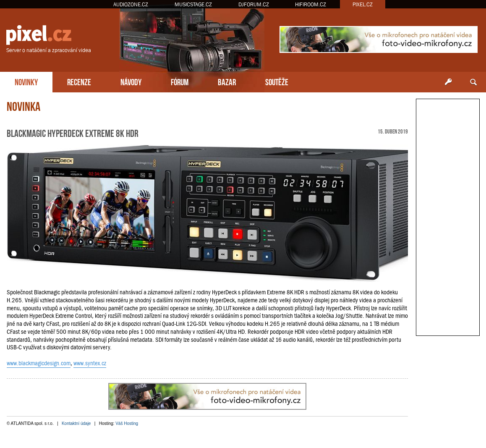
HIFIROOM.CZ (311, 4)
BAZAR (227, 81)
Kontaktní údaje (76, 423)
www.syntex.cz (90, 363)
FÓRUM (180, 81)
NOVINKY (26, 81)
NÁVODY (131, 81)
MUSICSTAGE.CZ (193, 4)
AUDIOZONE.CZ (131, 4)
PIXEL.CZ (363, 4)
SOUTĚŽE (277, 81)
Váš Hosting (127, 423)
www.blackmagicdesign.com (39, 363)
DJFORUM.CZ (254, 4)
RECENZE (79, 81)
